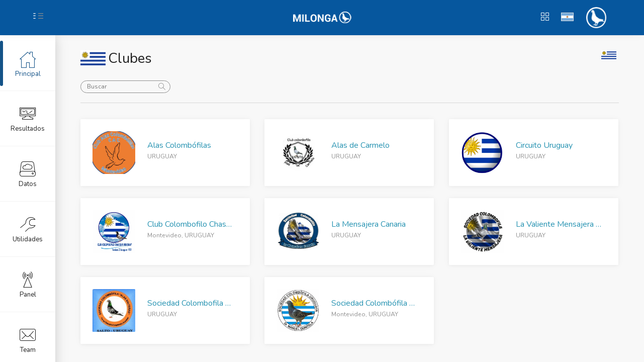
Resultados (28, 118)
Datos (28, 173)
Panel (28, 284)
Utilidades (28, 229)
